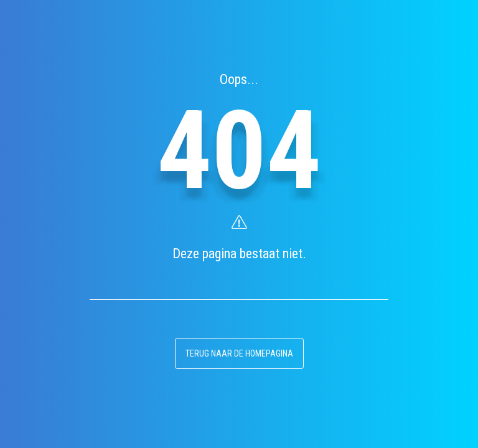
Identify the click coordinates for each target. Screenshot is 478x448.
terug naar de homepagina (239, 353)
